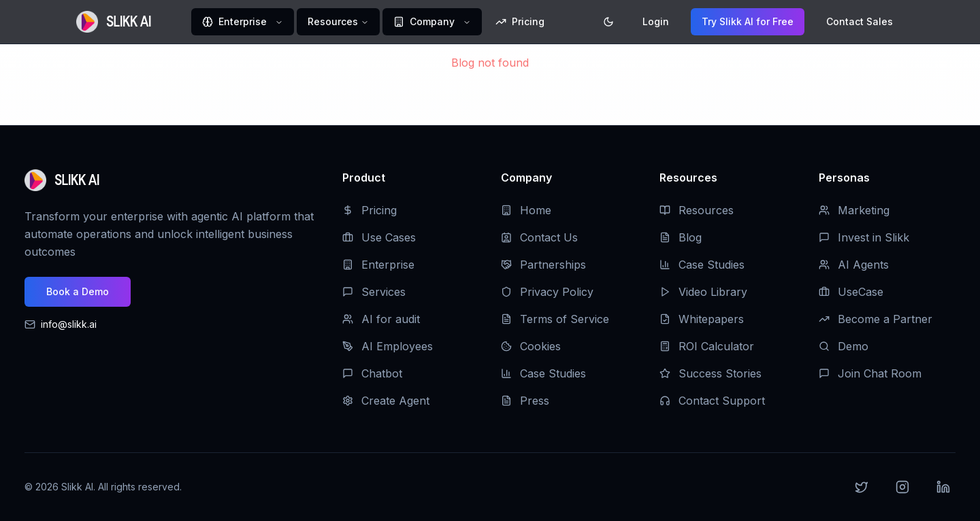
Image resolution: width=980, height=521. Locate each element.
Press (525, 401)
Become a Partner (876, 319)
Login (656, 21)
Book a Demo (78, 291)
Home (526, 210)
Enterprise (243, 21)
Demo (844, 346)
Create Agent (386, 401)
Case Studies (543, 373)
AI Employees (388, 346)
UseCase (851, 292)
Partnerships (543, 265)
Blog (681, 237)
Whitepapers (702, 319)
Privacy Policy (547, 292)
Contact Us (539, 237)
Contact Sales (860, 21)
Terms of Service (555, 319)
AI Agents (854, 265)
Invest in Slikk (864, 237)
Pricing (520, 21)
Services (374, 292)
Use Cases (379, 237)
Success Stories (710, 373)
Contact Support (712, 401)
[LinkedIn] (943, 487)
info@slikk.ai (69, 324)
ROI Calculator (707, 346)
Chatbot (372, 373)
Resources (338, 21)
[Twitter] (862, 487)
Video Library (703, 292)
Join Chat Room (870, 373)
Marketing (854, 210)
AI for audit (381, 319)
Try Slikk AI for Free (748, 21)
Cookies (531, 346)
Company (432, 21)
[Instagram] (902, 487)
